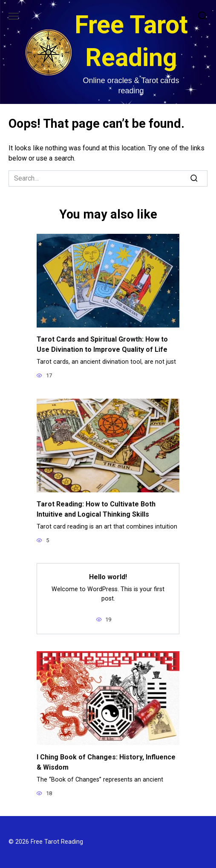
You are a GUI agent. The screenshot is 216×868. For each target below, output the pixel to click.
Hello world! (108, 577)
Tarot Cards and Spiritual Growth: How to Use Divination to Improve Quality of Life (102, 344)
